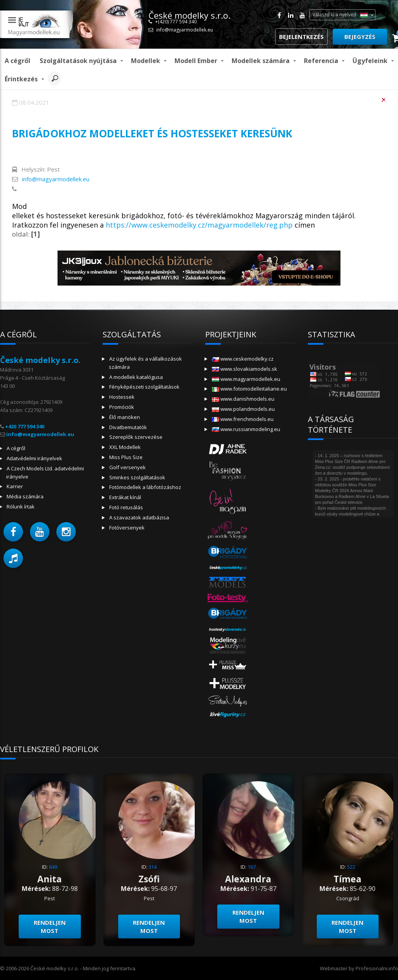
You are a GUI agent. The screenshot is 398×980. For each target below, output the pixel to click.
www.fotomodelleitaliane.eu (249, 389)
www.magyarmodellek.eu (246, 379)
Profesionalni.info (377, 968)
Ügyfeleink (370, 61)
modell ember (196, 61)
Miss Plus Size (126, 457)
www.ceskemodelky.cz (243, 359)
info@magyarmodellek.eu (185, 30)
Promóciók (122, 407)
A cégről (17, 61)
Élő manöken (125, 417)
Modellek (146, 61)
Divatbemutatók (128, 427)
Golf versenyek (127, 467)
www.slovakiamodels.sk (244, 369)
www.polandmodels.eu (243, 409)
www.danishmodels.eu (243, 399)
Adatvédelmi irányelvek (34, 458)
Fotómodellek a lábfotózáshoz (145, 487)
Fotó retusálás (126, 507)
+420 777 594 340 (25, 426)
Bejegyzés (360, 37)
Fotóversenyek (127, 528)
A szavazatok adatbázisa (139, 517)
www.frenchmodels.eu (243, 419)
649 (53, 867)
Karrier (15, 486)
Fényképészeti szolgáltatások (144, 387)
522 (351, 867)
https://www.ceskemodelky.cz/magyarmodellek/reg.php (199, 225)
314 (153, 867)
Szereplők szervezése (136, 437)
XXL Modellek (125, 447)
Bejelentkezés (301, 37)
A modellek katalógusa (136, 377)
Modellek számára (261, 61)
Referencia (321, 61)
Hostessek (122, 397)
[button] (13, 532)
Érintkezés (21, 79)
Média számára (25, 496)
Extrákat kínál (125, 497)
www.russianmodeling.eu (246, 429)
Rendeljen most (50, 927)
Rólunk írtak (21, 507)
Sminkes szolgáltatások (137, 477)
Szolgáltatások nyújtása (78, 61)
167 (252, 867)
